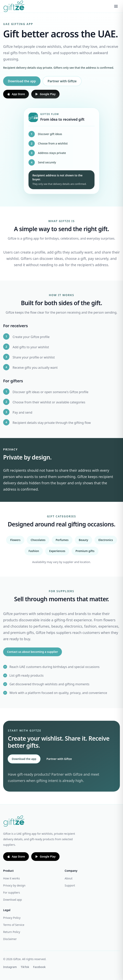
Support (70, 885)
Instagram (10, 967)
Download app (12, 900)
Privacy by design (14, 885)
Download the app (22, 81)
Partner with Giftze (62, 81)
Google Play (45, 94)
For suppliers (11, 892)
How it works (11, 878)
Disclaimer (10, 939)
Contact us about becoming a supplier (33, 652)
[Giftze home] (14, 6)
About (69, 878)
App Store (16, 94)
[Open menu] (116, 6)
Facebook (39, 967)
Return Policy (12, 932)
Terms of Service (14, 925)
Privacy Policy (12, 918)
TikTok (25, 967)
